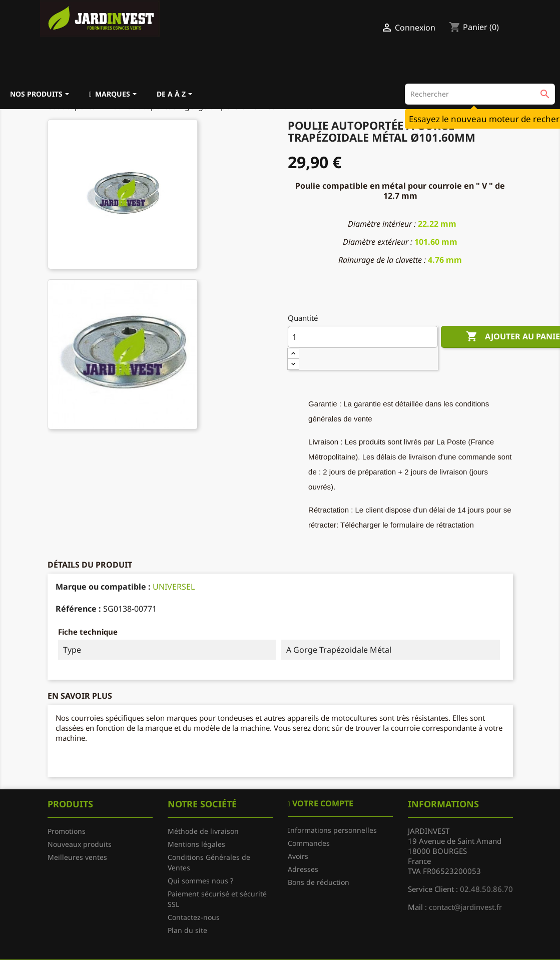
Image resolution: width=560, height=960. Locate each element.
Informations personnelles (332, 830)
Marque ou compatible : (103, 587)
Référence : (78, 609)
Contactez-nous (194, 917)
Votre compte (322, 803)
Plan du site (187, 930)
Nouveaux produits (80, 844)
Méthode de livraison (203, 831)
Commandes (309, 843)
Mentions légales (196, 844)
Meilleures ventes (77, 857)
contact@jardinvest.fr (465, 907)
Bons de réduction (319, 882)
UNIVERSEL (174, 587)
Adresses (303, 869)
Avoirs (298, 856)
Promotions (67, 831)
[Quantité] (363, 337)
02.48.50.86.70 (486, 889)
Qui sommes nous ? (200, 881)
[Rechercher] (480, 94)
